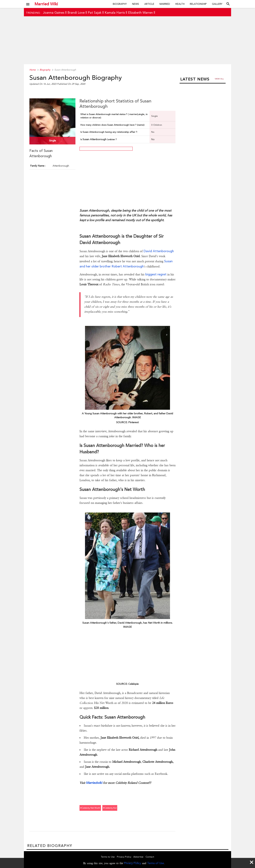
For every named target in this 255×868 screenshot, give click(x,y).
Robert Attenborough (128, 266)
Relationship (198, 4)
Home (32, 70)
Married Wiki (46, 4)
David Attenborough (159, 251)
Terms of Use (156, 863)
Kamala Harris (115, 12)
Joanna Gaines (54, 12)
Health (180, 4)
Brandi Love (76, 12)
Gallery (217, 4)
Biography (120, 4)
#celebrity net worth (90, 808)
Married (165, 4)
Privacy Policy (133, 863)
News (136, 4)
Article (149, 4)
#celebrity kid (110, 808)
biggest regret (156, 274)
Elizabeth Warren (140, 12)
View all (219, 79)
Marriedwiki (94, 783)
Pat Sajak (95, 12)
